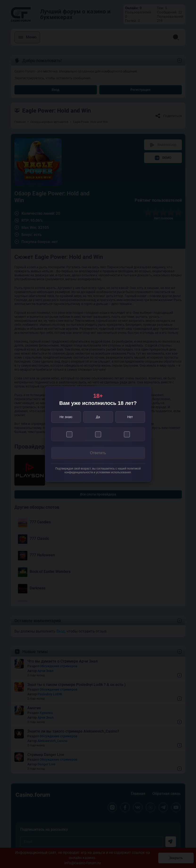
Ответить (98, 453)
